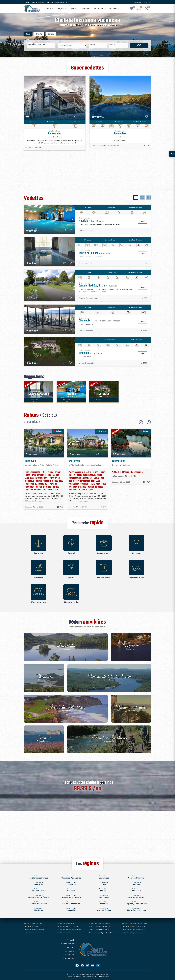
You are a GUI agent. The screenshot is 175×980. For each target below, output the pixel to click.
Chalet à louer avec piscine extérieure (69, 930)
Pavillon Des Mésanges (88, 297)
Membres (148, 2)
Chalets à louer (67, 944)
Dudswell (113, 285)
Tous (28, 34)
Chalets (48, 8)
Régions (61, 8)
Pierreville (106, 252)
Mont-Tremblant (55, 136)
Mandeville (120, 136)
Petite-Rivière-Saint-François (106, 320)
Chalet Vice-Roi (85, 262)
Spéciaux (70, 947)
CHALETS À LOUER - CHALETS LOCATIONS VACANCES (45, 2)
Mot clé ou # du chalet (37, 43)
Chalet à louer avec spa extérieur (100, 926)
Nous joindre (94, 977)
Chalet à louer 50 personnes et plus (133, 933)
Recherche (98, 8)
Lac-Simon (97, 352)
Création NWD (104, 977)
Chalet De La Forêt (33, 147)
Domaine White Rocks (121, 464)
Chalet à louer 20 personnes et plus (133, 930)
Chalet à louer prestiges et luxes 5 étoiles (135, 923)
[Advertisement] (87, 174)
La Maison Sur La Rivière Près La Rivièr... (42, 464)
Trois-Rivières (97, 220)
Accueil (70, 940)
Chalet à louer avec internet (33, 933)
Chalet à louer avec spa (64, 933)
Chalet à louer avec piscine (65, 923)
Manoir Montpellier (87, 362)
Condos (51, 34)
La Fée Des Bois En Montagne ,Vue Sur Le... (86, 464)
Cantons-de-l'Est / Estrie (92, 285)
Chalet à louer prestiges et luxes (99, 930)
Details (143, 220)
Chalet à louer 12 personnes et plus (133, 926)
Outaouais (84, 352)
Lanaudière (120, 132)
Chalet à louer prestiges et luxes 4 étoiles (102, 933)
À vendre (85, 8)
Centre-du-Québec (89, 252)
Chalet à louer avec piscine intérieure (68, 926)
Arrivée (93, 43)
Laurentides (55, 132)
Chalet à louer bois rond (32, 926)
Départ (113, 43)
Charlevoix (84, 320)
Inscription (137, 2)
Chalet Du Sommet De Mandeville (105, 144)
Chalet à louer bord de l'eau (33, 923)
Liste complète (31, 421)
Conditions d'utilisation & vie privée (78, 977)
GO (139, 44)
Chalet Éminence (86, 330)
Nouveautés (114, 8)
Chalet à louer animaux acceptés (34, 930)
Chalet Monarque (86, 230)
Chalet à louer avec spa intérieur (99, 923)
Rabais (74, 8)
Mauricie (83, 220)
